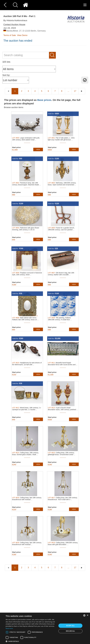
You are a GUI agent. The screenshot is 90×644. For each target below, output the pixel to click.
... (68, 91)
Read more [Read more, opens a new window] (9, 628)
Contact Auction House (14, 24)
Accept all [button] (70, 626)
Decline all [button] (70, 631)
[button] (31, 641)
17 (75, 91)
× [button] (87, 615)
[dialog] (45, 628)
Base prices (44, 100)
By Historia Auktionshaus (15, 20)
